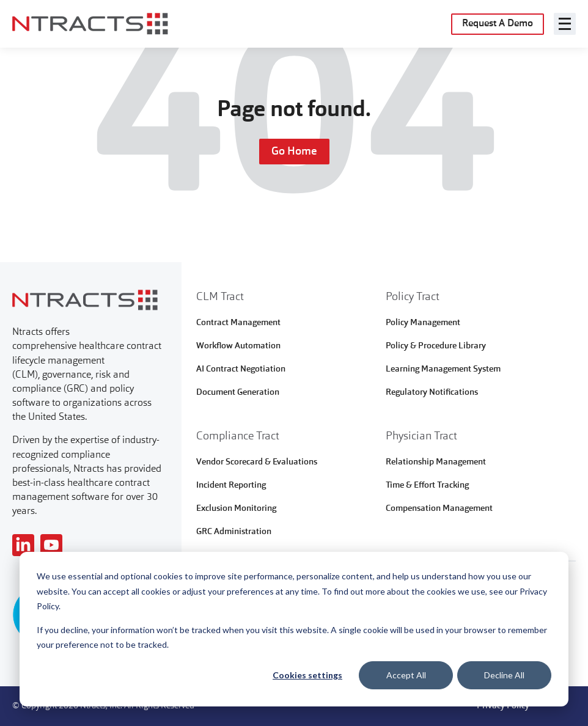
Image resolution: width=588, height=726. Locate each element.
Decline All (504, 675)
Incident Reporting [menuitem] (231, 485)
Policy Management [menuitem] (423, 323)
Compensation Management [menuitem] (439, 508)
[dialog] (294, 629)
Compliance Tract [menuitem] (238, 436)
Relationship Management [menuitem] (436, 462)
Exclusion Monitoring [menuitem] (236, 508)
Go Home (294, 152)
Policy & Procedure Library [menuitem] (436, 346)
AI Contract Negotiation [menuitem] (241, 369)
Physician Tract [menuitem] (421, 436)
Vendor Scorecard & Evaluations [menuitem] (257, 462)
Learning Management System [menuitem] (443, 369)
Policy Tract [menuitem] (413, 297)
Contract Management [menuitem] (238, 323)
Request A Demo (498, 24)
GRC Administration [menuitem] (234, 532)
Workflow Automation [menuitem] (238, 346)
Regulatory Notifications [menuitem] (432, 392)
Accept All (406, 675)
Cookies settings (307, 675)
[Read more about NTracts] (23, 545)
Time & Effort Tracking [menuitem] (427, 485)
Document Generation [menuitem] (238, 392)
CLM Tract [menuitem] (220, 297)
